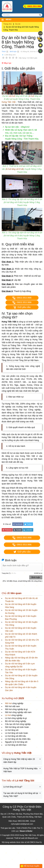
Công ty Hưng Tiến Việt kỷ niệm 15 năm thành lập (19, 761)
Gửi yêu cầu (22, 307)
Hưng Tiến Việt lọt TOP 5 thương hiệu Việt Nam (20, 770)
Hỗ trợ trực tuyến (32, 866)
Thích (4, 52)
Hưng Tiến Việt (9, 102)
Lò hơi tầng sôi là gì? (13, 787)
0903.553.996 (34, 6)
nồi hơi (12, 96)
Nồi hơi (8, 703)
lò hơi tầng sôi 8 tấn (15, 169)
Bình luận (13, 52)
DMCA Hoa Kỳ (36, 842)
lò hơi (31, 96)
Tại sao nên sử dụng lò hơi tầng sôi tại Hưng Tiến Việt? (21, 795)
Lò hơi (8, 715)
